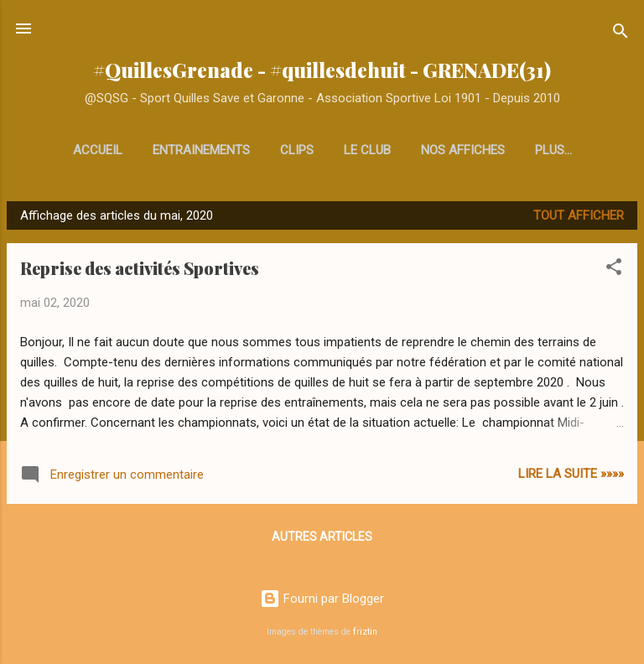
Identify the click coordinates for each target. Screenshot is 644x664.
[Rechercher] (621, 34)
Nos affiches (463, 150)
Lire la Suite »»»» (571, 474)
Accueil (98, 150)
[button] (614, 270)
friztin (365, 632)
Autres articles (322, 537)
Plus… (553, 150)
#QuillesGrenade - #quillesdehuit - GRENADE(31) (322, 70)
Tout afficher (579, 215)
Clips (297, 150)
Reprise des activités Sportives (140, 268)
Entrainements (201, 150)
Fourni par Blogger (322, 599)
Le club (367, 150)
